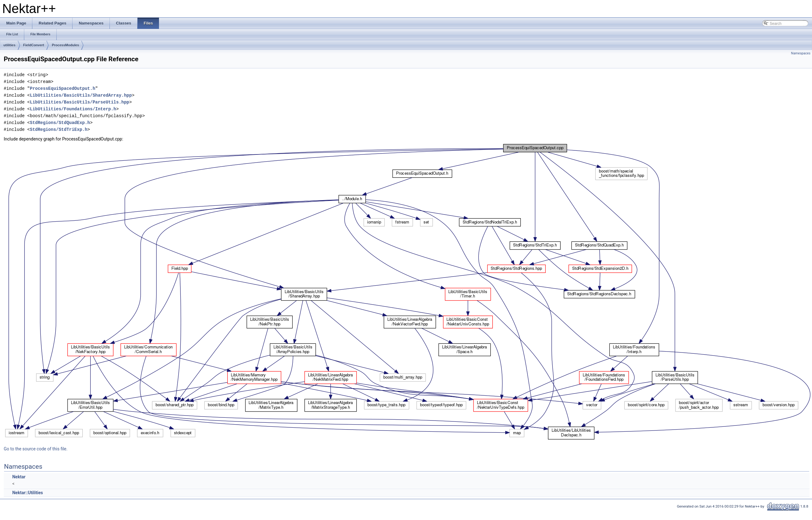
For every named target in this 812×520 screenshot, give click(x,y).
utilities (9, 45)
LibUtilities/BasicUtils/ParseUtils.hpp (79, 102)
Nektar (19, 477)
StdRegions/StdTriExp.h (59, 129)
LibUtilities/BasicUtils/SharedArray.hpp (81, 95)
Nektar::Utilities (27, 493)
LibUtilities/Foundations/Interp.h (73, 109)
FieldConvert (34, 45)
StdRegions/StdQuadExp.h (60, 123)
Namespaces (801, 53)
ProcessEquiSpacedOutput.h (63, 88)
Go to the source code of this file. (36, 449)
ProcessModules (65, 45)
